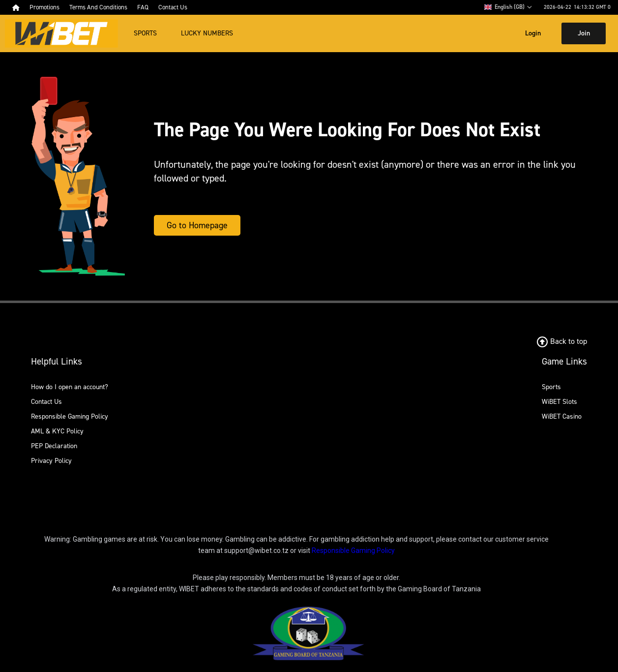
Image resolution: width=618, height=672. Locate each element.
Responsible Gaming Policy (70, 416)
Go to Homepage (197, 225)
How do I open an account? (70, 387)
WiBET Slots (559, 402)
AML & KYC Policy (57, 431)
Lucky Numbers (207, 33)
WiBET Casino (562, 416)
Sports (145, 33)
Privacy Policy (51, 461)
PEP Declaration (54, 446)
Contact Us (46, 402)
